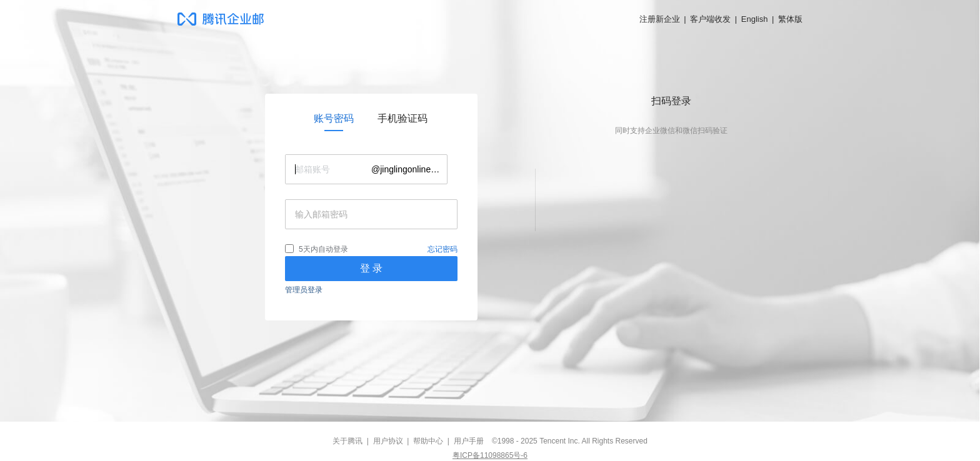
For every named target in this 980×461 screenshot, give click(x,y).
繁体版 (790, 19)
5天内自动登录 (323, 249)
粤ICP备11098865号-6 (490, 455)
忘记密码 (442, 249)
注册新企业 (660, 19)
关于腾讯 (347, 441)
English (755, 19)
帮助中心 (428, 441)
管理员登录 (304, 290)
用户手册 (469, 441)
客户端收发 (710, 19)
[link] (334, 119)
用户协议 (388, 441)
